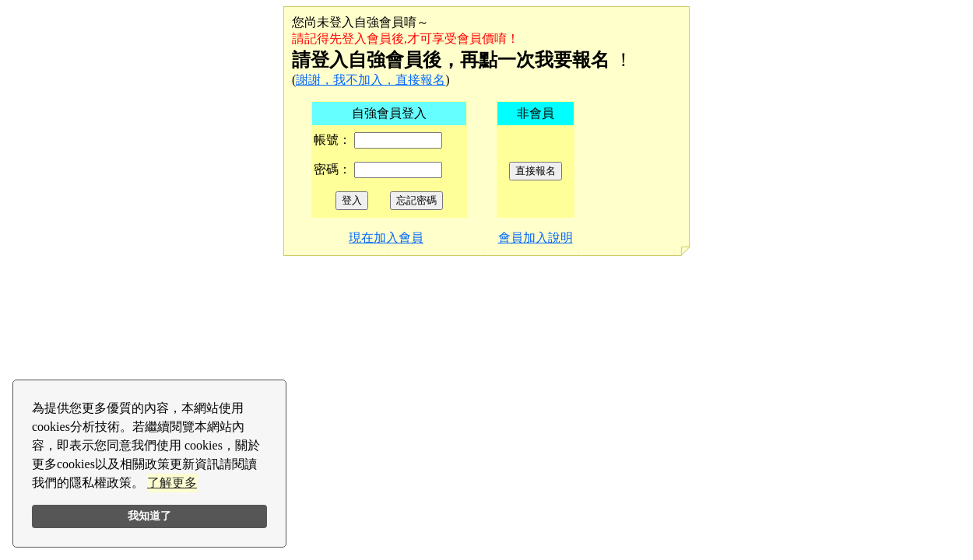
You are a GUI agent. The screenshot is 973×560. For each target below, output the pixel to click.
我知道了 (149, 516)
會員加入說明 (536, 238)
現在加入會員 (386, 238)
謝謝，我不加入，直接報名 (371, 80)
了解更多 (172, 483)
